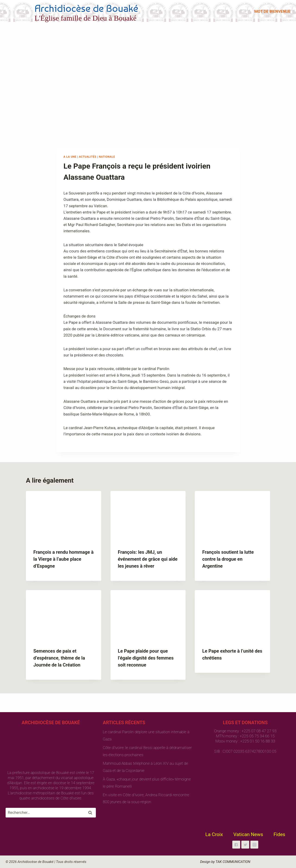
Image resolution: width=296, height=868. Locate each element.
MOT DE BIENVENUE (272, 11)
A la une (70, 157)
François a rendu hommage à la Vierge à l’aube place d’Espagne (63, 559)
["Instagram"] (254, 845)
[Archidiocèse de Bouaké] (73, 12)
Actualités (88, 157)
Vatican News (248, 834)
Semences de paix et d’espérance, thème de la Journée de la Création (59, 658)
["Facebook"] (236, 845)
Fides (279, 834)
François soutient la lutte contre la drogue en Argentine (228, 559)
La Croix (214, 834)
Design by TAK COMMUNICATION (225, 862)
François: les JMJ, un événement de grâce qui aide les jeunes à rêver (148, 559)
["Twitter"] (245, 845)
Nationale (107, 157)
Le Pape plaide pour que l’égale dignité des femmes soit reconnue (146, 658)
